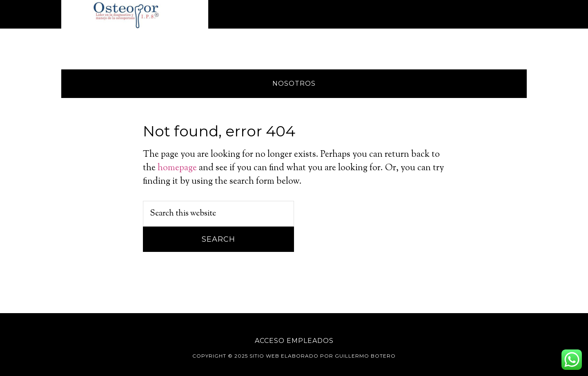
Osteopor (135, 14)
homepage (177, 168)
